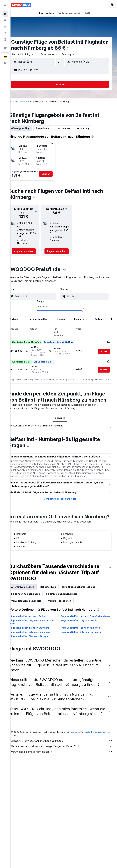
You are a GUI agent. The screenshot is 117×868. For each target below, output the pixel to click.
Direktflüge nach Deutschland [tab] (86, 605)
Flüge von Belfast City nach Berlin (83, 642)
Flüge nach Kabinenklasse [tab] (33, 612)
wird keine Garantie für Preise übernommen (38, 766)
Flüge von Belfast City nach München (37, 654)
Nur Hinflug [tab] (90, 128)
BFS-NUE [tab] (64, 424)
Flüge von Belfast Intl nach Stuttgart (37, 649)
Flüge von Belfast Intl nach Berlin (35, 635)
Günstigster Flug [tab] (28, 128)
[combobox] (76, 54)
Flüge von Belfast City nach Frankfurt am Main (39, 644)
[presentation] (101, 48)
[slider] (113, 310)
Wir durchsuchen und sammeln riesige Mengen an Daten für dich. (65, 780)
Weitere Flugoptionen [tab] (67, 619)
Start (17, 102)
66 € (93, 48)
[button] (5, 5)
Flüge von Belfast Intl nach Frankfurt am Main (86, 636)
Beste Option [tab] (51, 128)
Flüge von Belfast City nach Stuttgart (37, 658)
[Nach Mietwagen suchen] (5, 27)
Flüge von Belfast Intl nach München (84, 649)
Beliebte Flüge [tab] (56, 605)
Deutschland (29, 102)
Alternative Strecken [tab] (30, 605)
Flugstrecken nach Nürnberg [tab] (69, 612)
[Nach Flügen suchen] (5, 14)
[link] (30, 251)
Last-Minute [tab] (71, 128)
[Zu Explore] (5, 40)
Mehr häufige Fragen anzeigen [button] (64, 511)
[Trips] (5, 48)
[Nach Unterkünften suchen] (5, 20)
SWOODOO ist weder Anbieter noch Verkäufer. (65, 775)
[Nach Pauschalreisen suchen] (5, 33)
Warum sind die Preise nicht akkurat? (65, 785)
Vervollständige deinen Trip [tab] (34, 619)
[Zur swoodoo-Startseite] (21, 5)
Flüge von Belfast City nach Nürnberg (85, 654)
